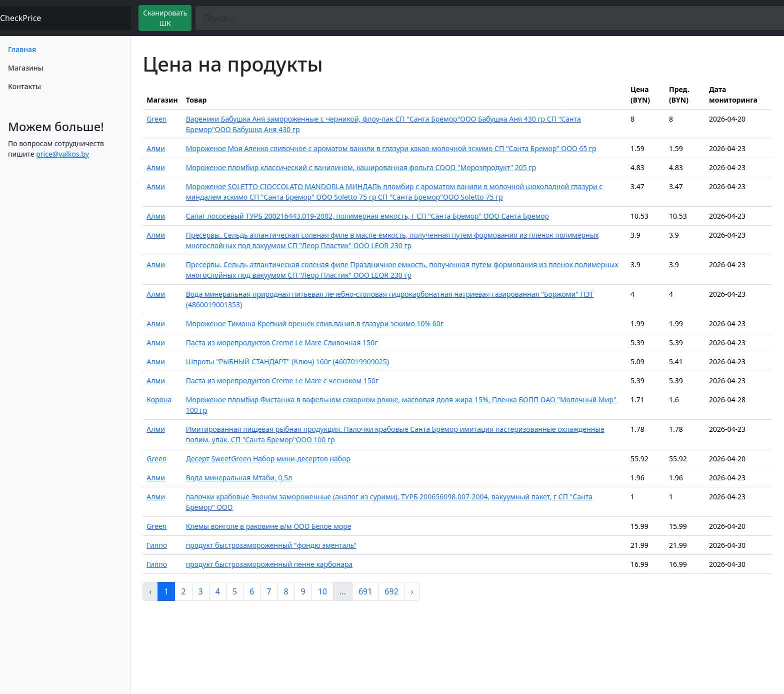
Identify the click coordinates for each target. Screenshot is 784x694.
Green (156, 119)
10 (322, 591)
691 (365, 591)
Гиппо (157, 545)
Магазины (26, 68)
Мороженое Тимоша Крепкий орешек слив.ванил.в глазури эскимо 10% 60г (315, 323)
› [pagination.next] (412, 591)
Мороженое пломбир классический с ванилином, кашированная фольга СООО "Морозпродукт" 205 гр (361, 167)
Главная (22, 49)
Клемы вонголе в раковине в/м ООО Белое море (269, 526)
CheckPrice (20, 18)
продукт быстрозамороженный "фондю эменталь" (271, 545)
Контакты (24, 86)
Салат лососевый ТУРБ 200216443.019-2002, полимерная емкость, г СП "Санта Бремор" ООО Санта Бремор (367, 216)
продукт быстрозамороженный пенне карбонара (269, 564)
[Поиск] (490, 18)
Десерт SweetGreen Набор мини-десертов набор (268, 459)
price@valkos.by (62, 154)
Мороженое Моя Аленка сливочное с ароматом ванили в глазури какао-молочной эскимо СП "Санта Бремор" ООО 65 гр (391, 148)
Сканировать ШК (165, 18)
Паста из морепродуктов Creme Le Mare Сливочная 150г (282, 342)
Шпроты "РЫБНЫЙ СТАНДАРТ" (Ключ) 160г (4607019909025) (287, 362)
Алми (156, 148)
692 (391, 591)
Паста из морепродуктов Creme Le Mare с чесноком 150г (282, 381)
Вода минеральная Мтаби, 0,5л (239, 478)
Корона (159, 400)
